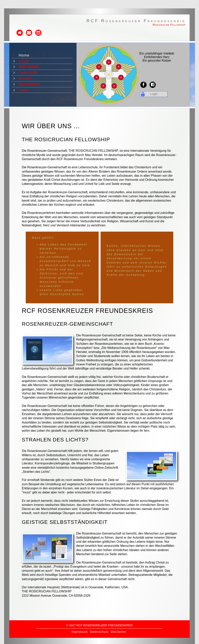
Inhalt (24, 61)
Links (24, 90)
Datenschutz (99, 632)
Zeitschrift (29, 73)
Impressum (80, 632)
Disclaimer (119, 632)
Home (25, 55)
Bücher (26, 78)
